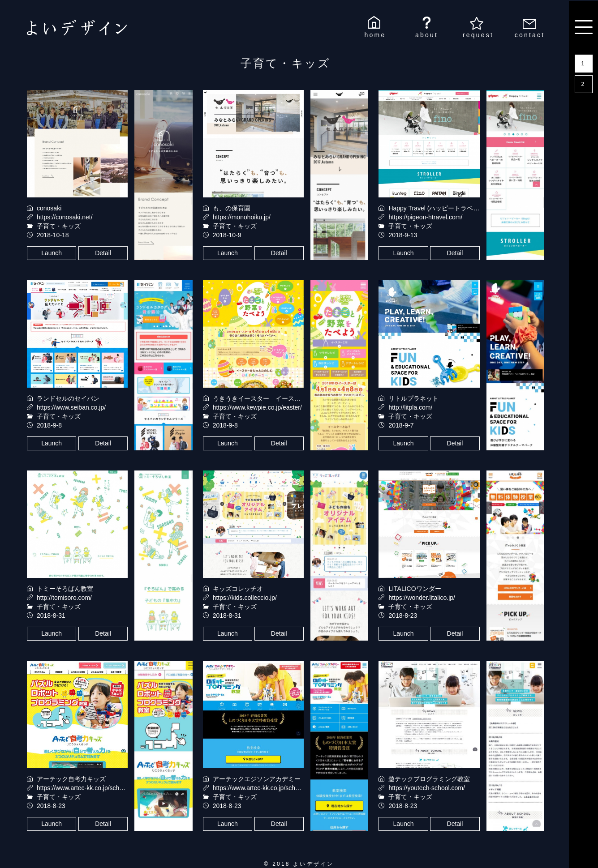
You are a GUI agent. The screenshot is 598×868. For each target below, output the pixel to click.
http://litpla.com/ (410, 407)
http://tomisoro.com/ (64, 598)
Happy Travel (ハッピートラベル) (435, 208)
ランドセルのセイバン (68, 398)
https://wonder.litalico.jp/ (422, 598)
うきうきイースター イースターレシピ (269, 398)
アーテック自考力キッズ (71, 779)
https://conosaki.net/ (65, 217)
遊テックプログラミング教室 (429, 779)
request (478, 35)
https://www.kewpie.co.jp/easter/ (257, 407)
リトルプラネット (413, 398)
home (375, 35)
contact (530, 35)
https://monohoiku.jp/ (242, 217)
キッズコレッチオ (238, 589)
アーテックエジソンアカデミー (257, 779)
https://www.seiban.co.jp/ (71, 407)
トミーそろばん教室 (65, 589)
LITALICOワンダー (415, 589)
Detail (103, 253)
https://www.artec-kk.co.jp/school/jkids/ (90, 788)
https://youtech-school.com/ (426, 788)
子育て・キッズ (59, 226)
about (427, 35)
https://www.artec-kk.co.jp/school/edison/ (269, 788)
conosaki (49, 208)
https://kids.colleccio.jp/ (245, 598)
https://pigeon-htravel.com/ (425, 217)
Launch (52, 253)
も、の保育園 (232, 208)
